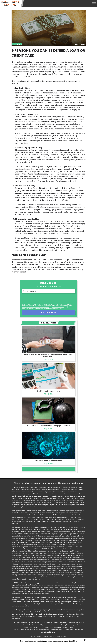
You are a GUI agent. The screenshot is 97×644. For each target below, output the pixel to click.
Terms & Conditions (44, 307)
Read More (73, 641)
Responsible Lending (77, 622)
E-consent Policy (41, 306)
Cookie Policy (69, 630)
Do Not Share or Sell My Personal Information (43, 625)
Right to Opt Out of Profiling (34, 627)
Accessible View (56, 630)
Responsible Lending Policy (52, 306)
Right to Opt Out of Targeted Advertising (59, 627)
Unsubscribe (21, 625)
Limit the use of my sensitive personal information (31, 630)
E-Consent (64, 622)
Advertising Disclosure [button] (64, 306)
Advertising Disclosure (49, 632)
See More (49, 469)
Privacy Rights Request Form (71, 625)
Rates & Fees (79, 630)
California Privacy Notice (58, 307)
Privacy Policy (36, 307)
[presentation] (36, 298)
